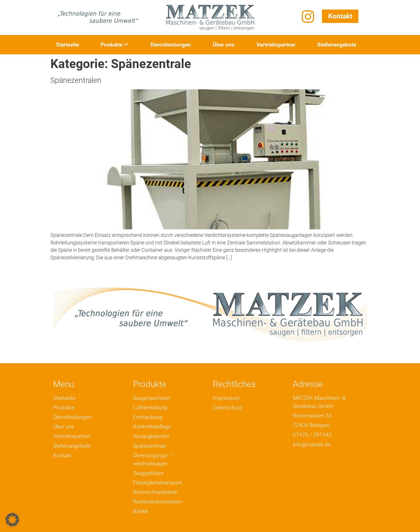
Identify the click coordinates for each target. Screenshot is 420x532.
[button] (12, 520)
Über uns (224, 45)
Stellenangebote (337, 45)
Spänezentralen (76, 80)
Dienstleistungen (171, 45)
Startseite (68, 45)
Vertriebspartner (276, 45)
